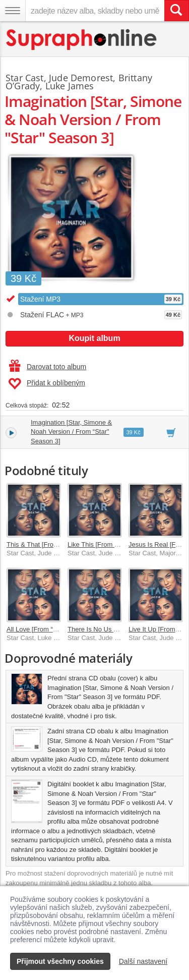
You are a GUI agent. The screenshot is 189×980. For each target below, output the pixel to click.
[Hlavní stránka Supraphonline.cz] (82, 40)
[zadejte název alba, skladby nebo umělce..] (95, 11)
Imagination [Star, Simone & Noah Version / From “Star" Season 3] (71, 432)
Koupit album (94, 338)
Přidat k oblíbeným (47, 384)
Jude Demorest (81, 78)
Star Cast (25, 78)
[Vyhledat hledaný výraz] (176, 11)
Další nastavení (143, 961)
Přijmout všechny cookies (60, 961)
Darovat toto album (48, 367)
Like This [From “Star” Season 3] (115, 544)
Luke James (70, 86)
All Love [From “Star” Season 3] (52, 629)
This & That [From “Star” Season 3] (57, 544)
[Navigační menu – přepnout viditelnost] (13, 11)
